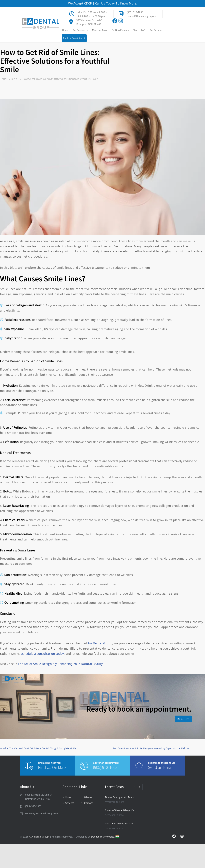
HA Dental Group (100, 643)
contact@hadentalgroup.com (142, 16)
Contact (88, 803)
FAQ (143, 30)
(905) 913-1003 (135, 12)
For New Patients (120, 30)
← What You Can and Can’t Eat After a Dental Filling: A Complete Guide (38, 748)
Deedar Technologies (103, 837)
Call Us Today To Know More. (116, 3)
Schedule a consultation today (42, 654)
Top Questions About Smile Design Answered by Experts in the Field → (151, 748)
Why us (88, 797)
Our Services (79, 30)
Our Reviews (156, 30)
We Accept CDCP (80, 3)
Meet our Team (100, 30)
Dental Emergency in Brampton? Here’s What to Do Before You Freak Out (121, 797)
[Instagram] (121, 22)
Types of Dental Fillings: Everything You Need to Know (121, 810)
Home (65, 30)
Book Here (183, 719)
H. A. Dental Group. (39, 837)
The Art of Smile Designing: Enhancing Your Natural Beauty (60, 664)
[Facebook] (115, 22)
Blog (135, 30)
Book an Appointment (74, 38)
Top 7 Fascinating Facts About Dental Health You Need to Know (121, 823)
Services (70, 803)
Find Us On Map (52, 767)
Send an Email (161, 767)
